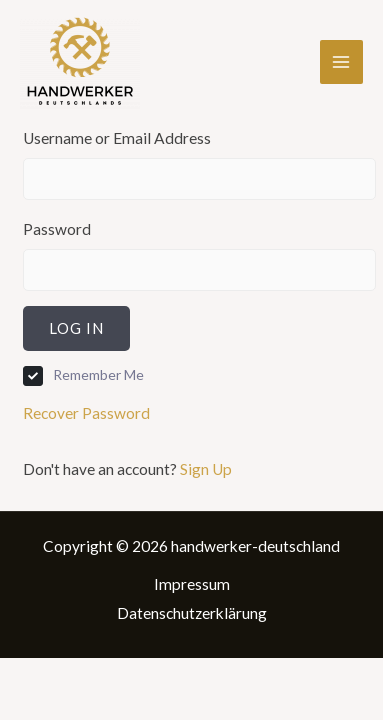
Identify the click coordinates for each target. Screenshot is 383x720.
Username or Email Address (117, 138)
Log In (76, 328)
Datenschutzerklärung (192, 613)
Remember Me (98, 374)
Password (57, 229)
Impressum (192, 584)
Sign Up (206, 469)
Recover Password (86, 413)
